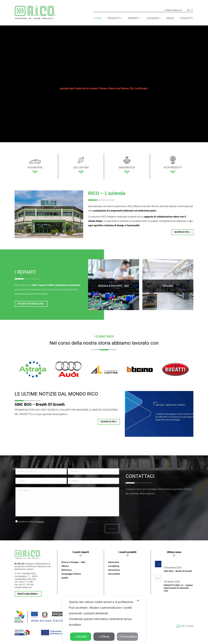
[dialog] (104, 620)
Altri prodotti (114, 574)
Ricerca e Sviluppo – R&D (73, 562)
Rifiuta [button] (104, 637)
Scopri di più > (182, 232)
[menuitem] (189, 10)
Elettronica (66, 570)
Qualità (65, 578)
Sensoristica (114, 570)
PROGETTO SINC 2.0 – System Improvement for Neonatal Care (178, 588)
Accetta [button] (81, 637)
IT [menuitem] (192, 10)
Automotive (114, 562)
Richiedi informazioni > (31, 304)
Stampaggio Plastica (71, 574)
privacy (40, 522)
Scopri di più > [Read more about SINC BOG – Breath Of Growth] (109, 422)
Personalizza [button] (127, 637)
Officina (65, 566)
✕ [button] (138, 601)
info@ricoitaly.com (173, 10)
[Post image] (158, 564)
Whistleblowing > (28, 594)
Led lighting (114, 566)
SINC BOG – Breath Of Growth (40, 405)
